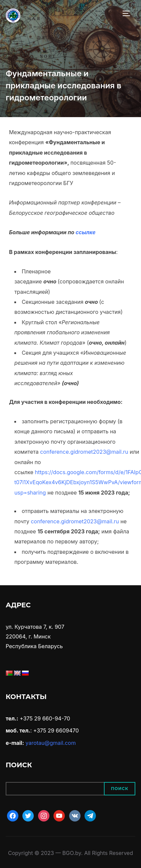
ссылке (86, 232)
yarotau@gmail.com (50, 743)
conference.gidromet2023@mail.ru (84, 452)
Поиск (120, 789)
